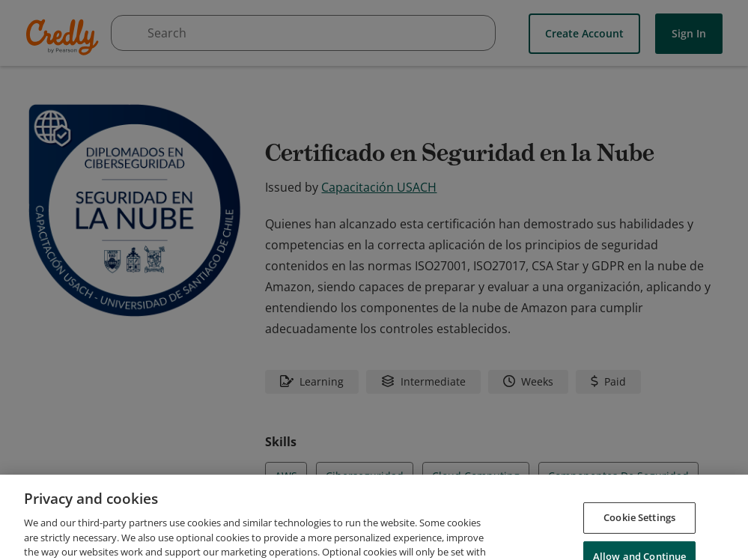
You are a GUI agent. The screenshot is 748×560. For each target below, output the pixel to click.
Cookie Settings (639, 544)
